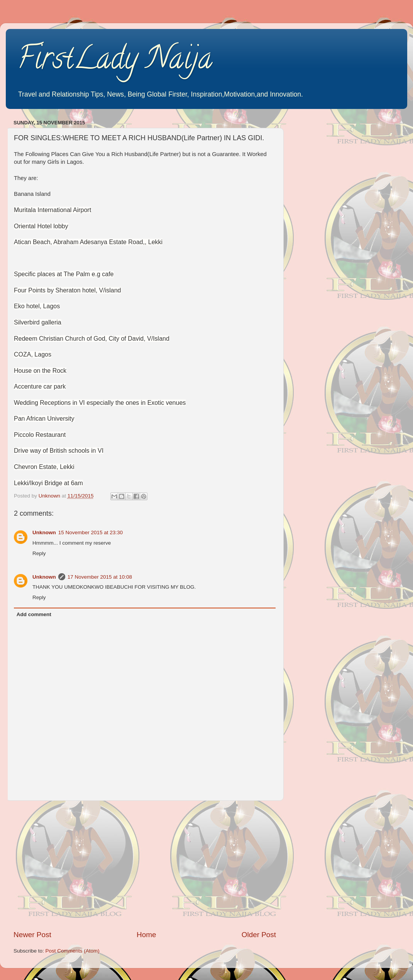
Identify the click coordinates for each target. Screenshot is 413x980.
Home (146, 935)
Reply (39, 553)
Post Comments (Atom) (73, 951)
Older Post (259, 935)
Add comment (34, 614)
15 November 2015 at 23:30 (91, 532)
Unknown (44, 532)
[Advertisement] (145, 865)
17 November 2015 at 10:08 (100, 577)
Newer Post (32, 935)
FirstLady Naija (115, 61)
